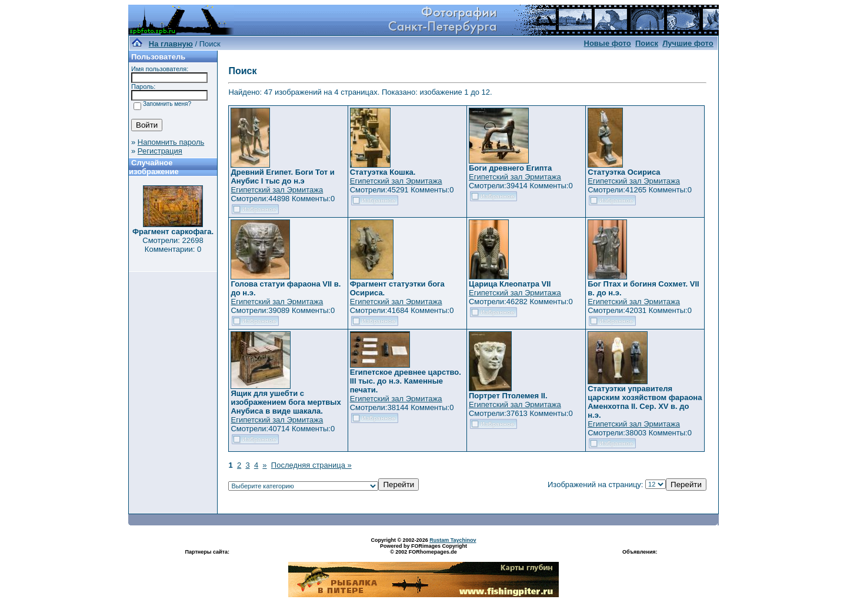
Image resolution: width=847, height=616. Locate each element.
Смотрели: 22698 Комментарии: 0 (173, 245)
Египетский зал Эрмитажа (277, 190)
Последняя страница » (311, 465)
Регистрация (160, 151)
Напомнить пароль (171, 142)
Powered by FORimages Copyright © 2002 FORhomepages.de (423, 549)
